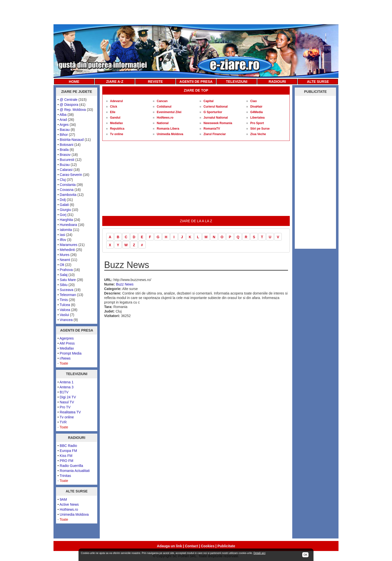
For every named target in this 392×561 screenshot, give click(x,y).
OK (305, 555)
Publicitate (226, 546)
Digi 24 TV (68, 397)
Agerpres (67, 338)
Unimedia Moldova (74, 514)
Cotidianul (164, 107)
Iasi (62, 235)
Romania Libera (168, 129)
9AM (63, 499)
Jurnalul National (216, 118)
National (163, 123)
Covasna (67, 190)
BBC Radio (68, 446)
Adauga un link (169, 546)
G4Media (256, 112)
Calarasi (66, 170)
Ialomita (66, 230)
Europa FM (68, 451)
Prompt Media (71, 353)
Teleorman (68, 295)
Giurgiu (65, 210)
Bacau (65, 130)
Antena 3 (66, 387)
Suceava (66, 290)
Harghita (66, 220)
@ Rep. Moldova (73, 110)
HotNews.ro (69, 509)
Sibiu (64, 285)
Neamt (65, 260)
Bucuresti (67, 160)
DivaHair (256, 107)
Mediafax (67, 348)
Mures (65, 255)
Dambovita (68, 195)
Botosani (66, 145)
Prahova (66, 270)
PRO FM (66, 461)
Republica (117, 129)
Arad (63, 120)
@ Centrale (69, 100)
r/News (65, 358)
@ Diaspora (69, 105)
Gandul (115, 118)
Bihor (64, 135)
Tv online (67, 417)
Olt (62, 265)
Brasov (65, 155)
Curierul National (216, 107)
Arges (64, 125)
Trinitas (65, 476)
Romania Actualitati (75, 471)
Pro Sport (257, 123)
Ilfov (63, 240)
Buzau (65, 165)
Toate (64, 363)
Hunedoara (68, 225)
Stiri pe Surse (260, 129)
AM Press (67, 343)
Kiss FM (66, 456)
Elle (113, 112)
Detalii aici (259, 553)
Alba (63, 115)
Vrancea (66, 320)
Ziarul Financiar (215, 134)
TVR (63, 422)
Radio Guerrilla (71, 466)
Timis (64, 300)
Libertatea (257, 118)
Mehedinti (67, 250)
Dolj (63, 200)
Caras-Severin (71, 175)
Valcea (65, 310)
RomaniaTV (212, 129)
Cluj (63, 180)
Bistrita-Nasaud (72, 140)
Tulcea (65, 305)
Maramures (69, 245)
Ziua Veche (258, 134)
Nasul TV (67, 402)
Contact (191, 546)
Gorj (63, 215)
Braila (64, 150)
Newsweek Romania (218, 123)
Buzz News (125, 284)
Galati (64, 205)
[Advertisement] (196, 12)
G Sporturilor (213, 112)
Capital (208, 101)
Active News (69, 504)
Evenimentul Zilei (169, 112)
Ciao (253, 101)
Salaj (64, 275)
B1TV (64, 392)
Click (114, 107)
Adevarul (116, 101)
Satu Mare (68, 280)
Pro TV (65, 407)
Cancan (162, 101)
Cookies (207, 546)
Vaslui (64, 315)
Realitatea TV (70, 412)
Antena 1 (66, 382)
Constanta (68, 185)
